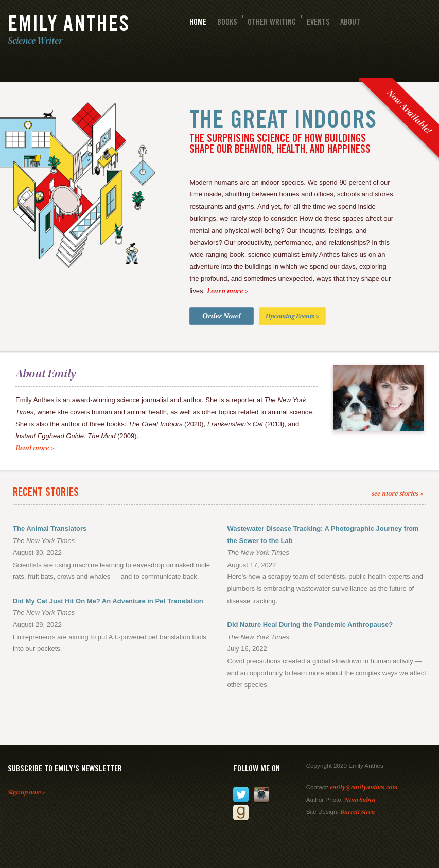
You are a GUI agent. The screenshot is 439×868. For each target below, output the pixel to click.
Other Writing (272, 23)
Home (198, 23)
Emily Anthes (69, 26)
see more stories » (398, 494)
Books (227, 23)
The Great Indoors (283, 122)
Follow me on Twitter (241, 794)
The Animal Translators (50, 528)
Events (318, 23)
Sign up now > (26, 793)
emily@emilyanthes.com (364, 788)
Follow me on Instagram (261, 794)
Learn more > (227, 292)
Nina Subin (360, 800)
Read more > (35, 449)
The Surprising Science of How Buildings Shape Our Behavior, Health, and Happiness (280, 145)
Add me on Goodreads (241, 812)
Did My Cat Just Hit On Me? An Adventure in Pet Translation (108, 601)
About (350, 23)
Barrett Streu (357, 813)
